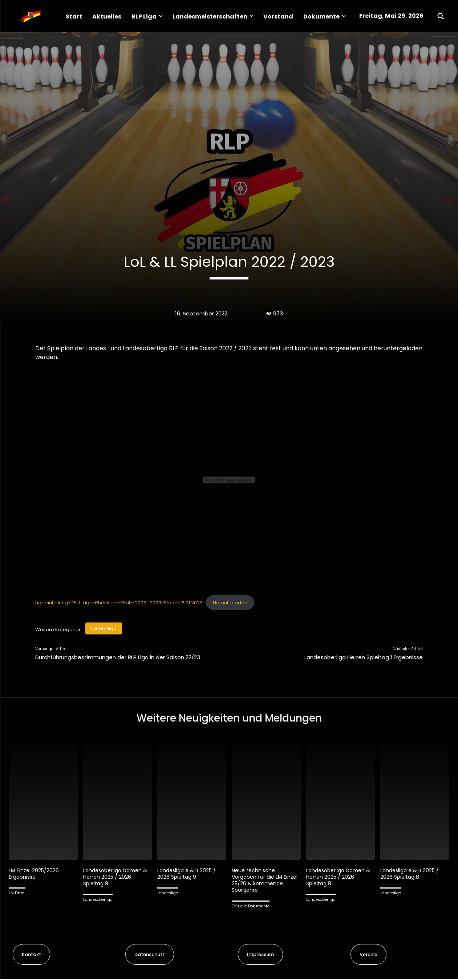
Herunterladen (230, 603)
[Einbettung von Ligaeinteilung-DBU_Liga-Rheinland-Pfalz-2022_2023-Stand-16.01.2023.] (229, 480)
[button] (441, 16)
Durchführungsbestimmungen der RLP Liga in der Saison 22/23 (118, 657)
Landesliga (104, 628)
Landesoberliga (98, 901)
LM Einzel (17, 894)
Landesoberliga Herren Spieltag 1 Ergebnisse (364, 657)
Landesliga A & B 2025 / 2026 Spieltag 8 (411, 875)
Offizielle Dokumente (251, 907)
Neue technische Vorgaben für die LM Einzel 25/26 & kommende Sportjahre (262, 881)
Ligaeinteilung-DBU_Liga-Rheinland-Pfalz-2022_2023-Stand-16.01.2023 (119, 603)
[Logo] (31, 16)
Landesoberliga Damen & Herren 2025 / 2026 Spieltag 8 (340, 878)
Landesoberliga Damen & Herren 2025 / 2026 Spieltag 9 (117, 878)
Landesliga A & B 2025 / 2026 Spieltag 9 (188, 875)
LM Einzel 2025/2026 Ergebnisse (35, 875)
